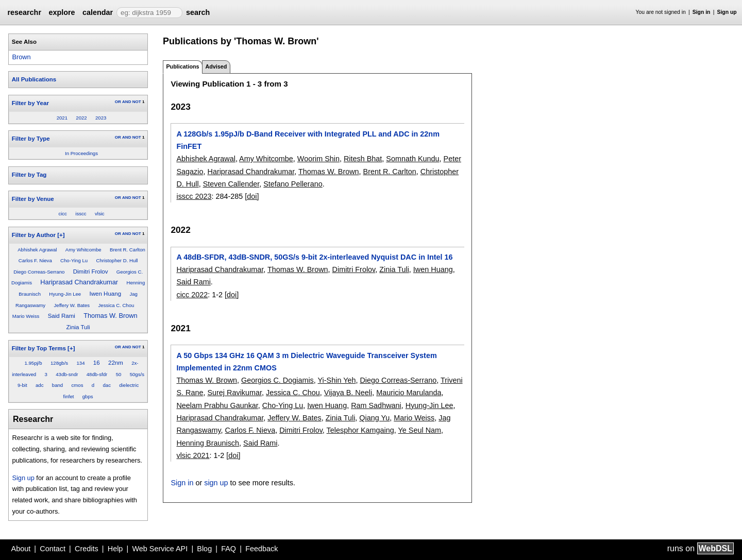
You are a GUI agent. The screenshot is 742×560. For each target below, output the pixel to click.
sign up (216, 483)
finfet (69, 396)
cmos (78, 385)
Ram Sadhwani (376, 405)
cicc (63, 214)
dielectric (129, 385)
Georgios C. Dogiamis (277, 380)
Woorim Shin (318, 159)
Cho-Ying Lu (74, 260)
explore (62, 12)
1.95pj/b (33, 363)
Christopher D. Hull (117, 260)
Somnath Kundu (412, 159)
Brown (21, 57)
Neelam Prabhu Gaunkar (217, 405)
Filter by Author (34, 235)
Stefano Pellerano (293, 184)
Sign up (727, 12)
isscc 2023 (194, 196)
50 (119, 374)
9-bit (22, 385)
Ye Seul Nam (420, 430)
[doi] (252, 196)
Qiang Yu (374, 418)
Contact (53, 549)
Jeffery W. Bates (72, 305)
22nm (116, 363)
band (57, 385)
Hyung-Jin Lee (65, 294)
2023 (101, 118)
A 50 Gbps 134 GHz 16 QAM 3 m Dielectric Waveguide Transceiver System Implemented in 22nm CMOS (306, 362)
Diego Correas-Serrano (39, 272)
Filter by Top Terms (39, 348)
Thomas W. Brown (111, 316)
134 (80, 363)
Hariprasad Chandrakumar (79, 282)
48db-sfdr (97, 374)
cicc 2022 (192, 295)
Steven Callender (231, 184)
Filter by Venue (33, 199)
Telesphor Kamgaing (360, 430)
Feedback (262, 549)
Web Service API (160, 549)
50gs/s (137, 374)
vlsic (100, 214)
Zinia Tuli (78, 327)
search (198, 12)
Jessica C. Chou (116, 305)
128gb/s (59, 363)
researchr (24, 12)
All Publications (34, 79)
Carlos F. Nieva (35, 260)
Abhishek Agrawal (37, 250)
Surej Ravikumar (234, 393)
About (21, 549)
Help (115, 549)
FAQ (229, 549)
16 (97, 363)
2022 (81, 118)
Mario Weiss (26, 316)
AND (127, 102)
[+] (61, 235)
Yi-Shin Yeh (337, 380)
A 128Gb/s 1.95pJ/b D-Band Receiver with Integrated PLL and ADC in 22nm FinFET (308, 140)
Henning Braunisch (208, 443)
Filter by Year (30, 103)
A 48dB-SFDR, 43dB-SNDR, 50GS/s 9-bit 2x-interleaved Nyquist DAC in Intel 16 (314, 257)
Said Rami (62, 316)
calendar (98, 12)
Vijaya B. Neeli (348, 393)
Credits (87, 549)
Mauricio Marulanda (409, 393)
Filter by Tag (29, 175)
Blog (204, 549)
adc (39, 385)
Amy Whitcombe (83, 250)
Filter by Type (31, 139)
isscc (81, 214)
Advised (216, 66)
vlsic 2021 (193, 455)
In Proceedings (81, 153)
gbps (88, 396)
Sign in (702, 12)
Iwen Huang (105, 294)
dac (107, 385)
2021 (62, 118)
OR (118, 102)
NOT (137, 102)
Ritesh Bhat (363, 159)
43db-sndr (67, 374)
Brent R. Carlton (128, 250)
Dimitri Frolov (91, 271)
